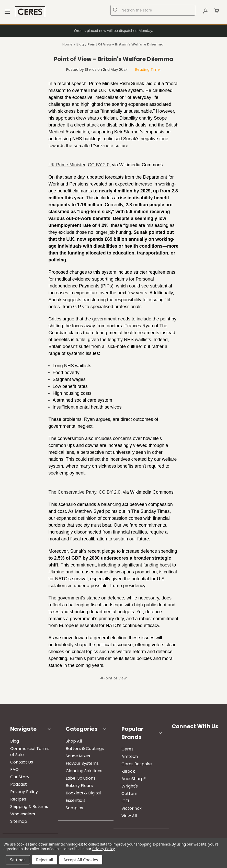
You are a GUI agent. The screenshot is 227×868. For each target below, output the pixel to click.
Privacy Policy (24, 792)
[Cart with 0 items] (217, 12)
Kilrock (128, 771)
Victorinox (132, 808)
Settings (18, 860)
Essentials (76, 800)
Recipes (18, 799)
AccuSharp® (134, 779)
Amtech (130, 756)
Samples (74, 808)
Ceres (127, 749)
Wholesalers (23, 814)
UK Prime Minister (67, 165)
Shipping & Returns (29, 807)
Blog (15, 741)
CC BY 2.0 (99, 165)
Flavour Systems (82, 763)
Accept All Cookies (81, 860)
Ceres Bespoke (137, 764)
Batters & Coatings (85, 749)
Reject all (45, 860)
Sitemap (19, 821)
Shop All (74, 741)
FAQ (14, 769)
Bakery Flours (79, 786)
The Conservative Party (72, 492)
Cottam (129, 794)
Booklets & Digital (83, 793)
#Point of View (113, 678)
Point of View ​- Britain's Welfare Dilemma (113, 59)
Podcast (19, 784)
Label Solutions (81, 778)
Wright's (130, 786)
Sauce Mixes (78, 756)
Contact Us (22, 762)
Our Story (20, 777)
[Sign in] (206, 12)
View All (129, 816)
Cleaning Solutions (84, 771)
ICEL (126, 801)
